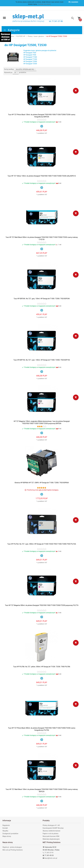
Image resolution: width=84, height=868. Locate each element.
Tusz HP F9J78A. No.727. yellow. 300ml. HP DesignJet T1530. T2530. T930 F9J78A (42, 667)
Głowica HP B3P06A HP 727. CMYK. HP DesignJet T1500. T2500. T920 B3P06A (42, 483)
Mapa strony (7, 836)
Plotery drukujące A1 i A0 (51, 825)
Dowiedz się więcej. (44, 4)
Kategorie (11, 30)
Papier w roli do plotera (50, 834)
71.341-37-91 (48, 853)
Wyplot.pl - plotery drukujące (12, 847)
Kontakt (5, 828)
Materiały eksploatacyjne (51, 839)
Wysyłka (5, 831)
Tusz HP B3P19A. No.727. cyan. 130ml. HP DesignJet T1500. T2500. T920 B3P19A (42, 360)
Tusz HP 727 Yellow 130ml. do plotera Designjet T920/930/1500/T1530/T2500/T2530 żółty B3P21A (42, 176)
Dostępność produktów (10, 834)
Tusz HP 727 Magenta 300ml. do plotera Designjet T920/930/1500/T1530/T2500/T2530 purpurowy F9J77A (42, 605)
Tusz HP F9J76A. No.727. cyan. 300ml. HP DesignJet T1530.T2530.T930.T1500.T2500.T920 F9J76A (42, 544)
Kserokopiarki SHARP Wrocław (53, 828)
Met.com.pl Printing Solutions (13, 850)
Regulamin (6, 825)
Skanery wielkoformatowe (51, 831)
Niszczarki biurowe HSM (51, 836)
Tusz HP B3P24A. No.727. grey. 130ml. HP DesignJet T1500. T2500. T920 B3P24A (42, 299)
